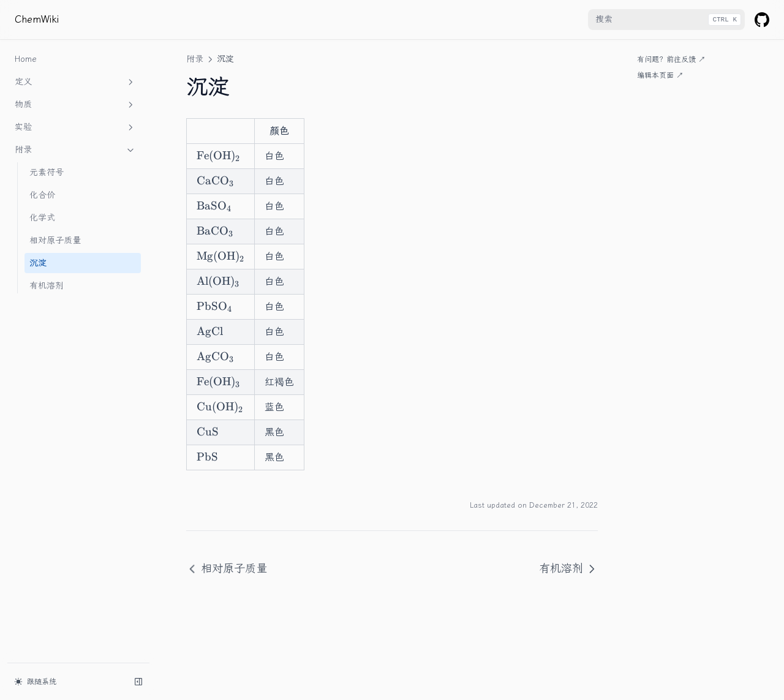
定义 (75, 82)
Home (26, 59)
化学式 (42, 218)
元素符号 (47, 172)
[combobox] (666, 20)
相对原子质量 (55, 240)
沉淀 (38, 263)
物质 (75, 105)
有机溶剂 (47, 286)
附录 (75, 150)
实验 (75, 127)
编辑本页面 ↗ (660, 75)
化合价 (42, 195)
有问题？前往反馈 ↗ (671, 59)
